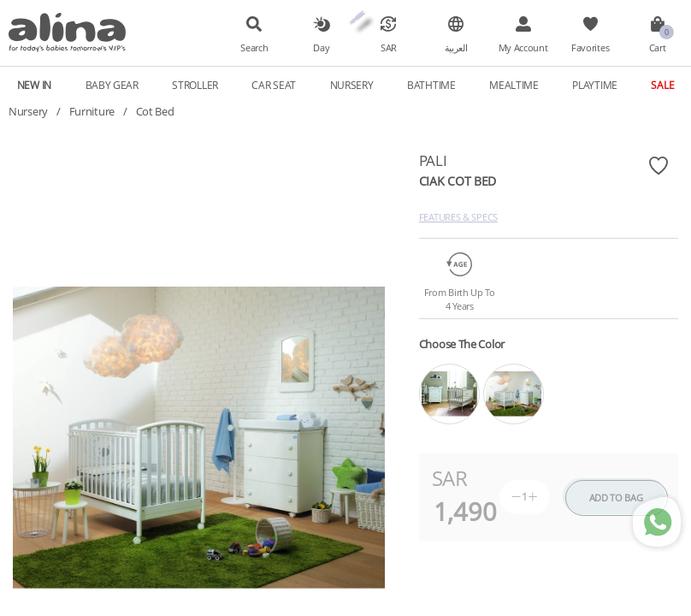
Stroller (195, 85)
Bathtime (431, 85)
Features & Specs (458, 217)
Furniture (92, 111)
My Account (523, 48)
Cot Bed (155, 111)
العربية (456, 48)
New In (34, 85)
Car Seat (274, 85)
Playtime (595, 85)
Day (321, 48)
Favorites (590, 48)
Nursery (352, 85)
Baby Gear (112, 85)
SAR (389, 48)
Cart (658, 48)
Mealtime (514, 85)
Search (254, 48)
